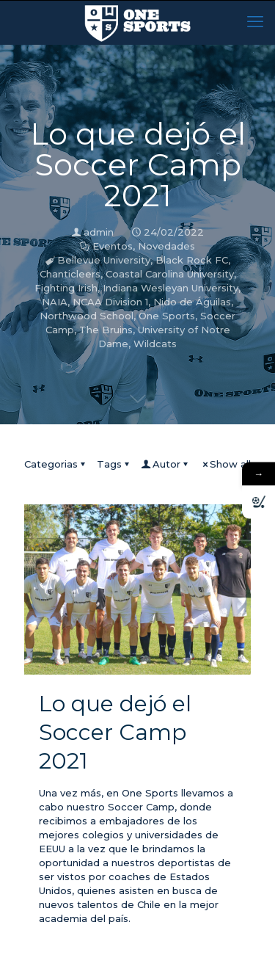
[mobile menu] (255, 22)
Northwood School (87, 316)
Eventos (113, 246)
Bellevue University (104, 260)
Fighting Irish (66, 288)
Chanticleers (70, 274)
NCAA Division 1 (110, 302)
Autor (165, 464)
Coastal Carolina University (170, 274)
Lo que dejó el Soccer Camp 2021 (115, 732)
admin (99, 232)
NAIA (55, 302)
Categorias (56, 464)
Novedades (166, 246)
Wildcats (155, 344)
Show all (225, 464)
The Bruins (106, 330)
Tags (114, 464)
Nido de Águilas (192, 302)
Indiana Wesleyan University (170, 288)
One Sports (167, 316)
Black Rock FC (192, 260)
